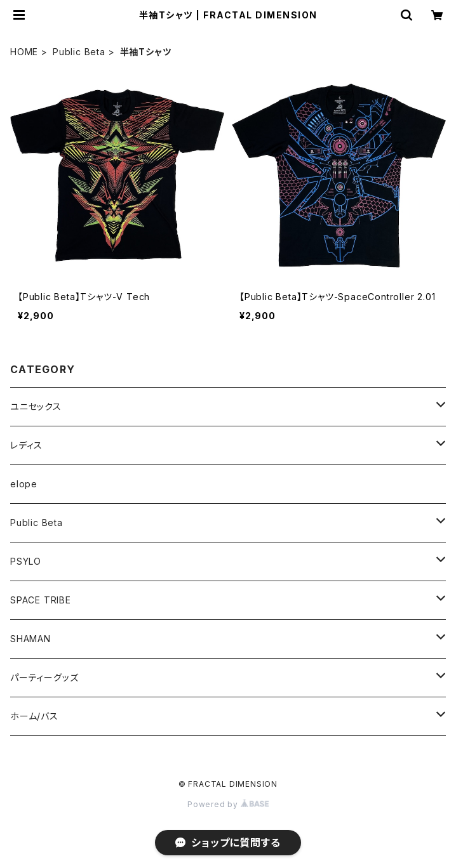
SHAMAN (30, 639)
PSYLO (26, 561)
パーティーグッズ (44, 677)
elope (24, 484)
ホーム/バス (34, 716)
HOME (24, 52)
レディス (26, 445)
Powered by (228, 804)
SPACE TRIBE (41, 600)
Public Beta (79, 52)
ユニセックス (36, 406)
